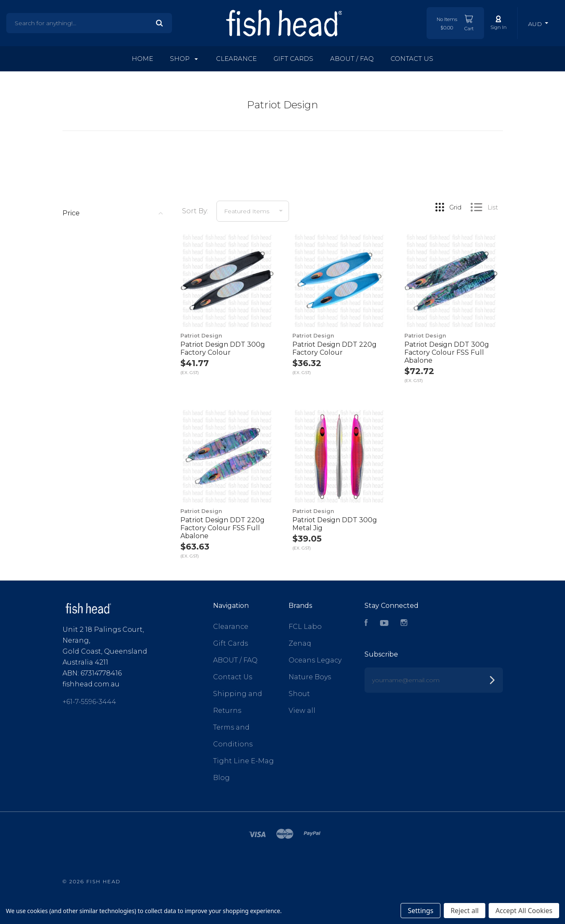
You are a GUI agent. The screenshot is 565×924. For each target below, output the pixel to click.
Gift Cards (293, 59)
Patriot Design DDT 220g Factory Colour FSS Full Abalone (223, 528)
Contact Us (412, 59)
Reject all (465, 911)
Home (142, 59)
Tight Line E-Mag (243, 761)
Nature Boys (310, 677)
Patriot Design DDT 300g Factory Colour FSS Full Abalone (447, 352)
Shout (299, 694)
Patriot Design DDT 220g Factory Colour (335, 348)
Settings (420, 911)
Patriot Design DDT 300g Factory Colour (223, 348)
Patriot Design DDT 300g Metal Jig (335, 524)
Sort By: (195, 211)
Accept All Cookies (524, 911)
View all (302, 711)
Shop (184, 59)
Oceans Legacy (315, 660)
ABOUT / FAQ (352, 59)
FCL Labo (305, 627)
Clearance (236, 59)
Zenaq (300, 643)
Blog (221, 778)
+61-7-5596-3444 (89, 702)
